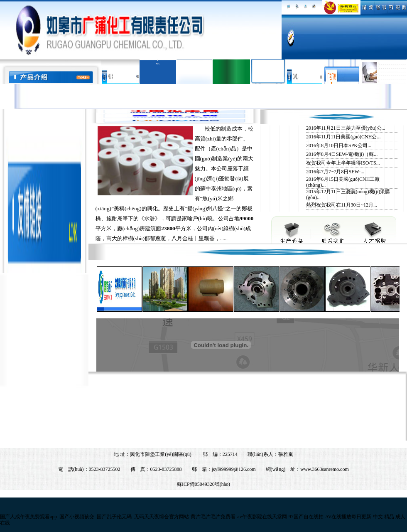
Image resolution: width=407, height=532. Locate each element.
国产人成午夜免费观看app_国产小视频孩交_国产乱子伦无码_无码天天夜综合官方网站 (94, 517)
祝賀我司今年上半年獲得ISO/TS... (343, 163)
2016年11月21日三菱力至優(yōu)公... (346, 128)
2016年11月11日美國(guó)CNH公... (343, 137)
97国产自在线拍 (306, 517)
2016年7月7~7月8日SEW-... (335, 172)
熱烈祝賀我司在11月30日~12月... (342, 205)
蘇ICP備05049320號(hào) (203, 484)
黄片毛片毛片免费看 (213, 517)
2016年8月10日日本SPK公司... (339, 145)
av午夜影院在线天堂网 (262, 517)
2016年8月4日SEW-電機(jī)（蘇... (342, 154)
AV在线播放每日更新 (348, 517)
